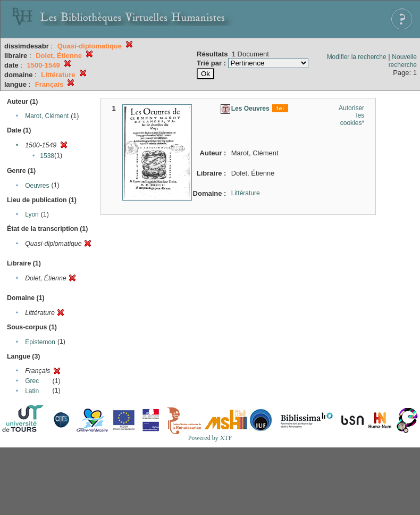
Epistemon (40, 342)
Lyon (32, 214)
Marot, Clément (47, 116)
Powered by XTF (210, 438)
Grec (32, 381)
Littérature (246, 193)
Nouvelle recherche (403, 61)
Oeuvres (37, 186)
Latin (32, 391)
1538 (47, 156)
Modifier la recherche (357, 57)
